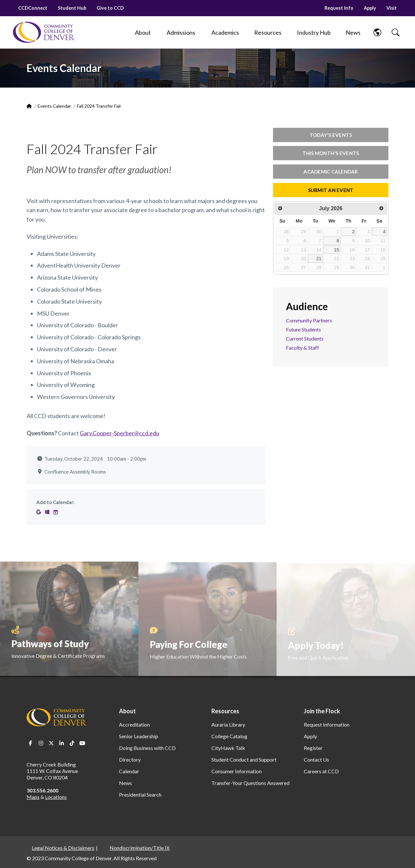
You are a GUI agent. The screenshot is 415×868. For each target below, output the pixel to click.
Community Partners (309, 320)
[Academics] (225, 32)
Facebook (30, 743)
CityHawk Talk (228, 748)
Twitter (51, 743)
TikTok (72, 743)
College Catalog (229, 736)
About (127, 711)
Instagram (41, 743)
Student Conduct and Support (244, 759)
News (125, 783)
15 (337, 250)
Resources (225, 711)
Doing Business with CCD (147, 748)
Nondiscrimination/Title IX (140, 848)
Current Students (305, 338)
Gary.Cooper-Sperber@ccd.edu (119, 433)
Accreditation (134, 724)
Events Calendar (54, 106)
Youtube (82, 743)
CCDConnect (33, 8)
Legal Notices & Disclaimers (63, 848)
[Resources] (268, 32)
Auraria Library (228, 724)
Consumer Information (237, 771)
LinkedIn (62, 743)
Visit (392, 8)
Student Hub (72, 8)
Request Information (327, 724)
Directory (130, 759)
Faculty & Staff (302, 348)
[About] (143, 32)
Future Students (303, 329)
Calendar (129, 771)
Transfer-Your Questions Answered (250, 783)
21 (319, 259)
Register (313, 748)
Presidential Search (140, 795)
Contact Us (316, 759)
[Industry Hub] (314, 32)
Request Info (339, 8)
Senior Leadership (139, 736)
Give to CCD (110, 8)
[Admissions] (181, 32)
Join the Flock (322, 711)
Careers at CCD (321, 771)
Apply (370, 8)
